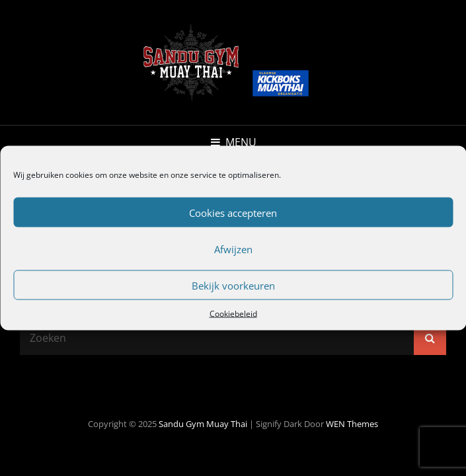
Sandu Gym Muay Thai (203, 424)
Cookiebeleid (233, 314)
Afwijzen (233, 249)
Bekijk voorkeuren (233, 285)
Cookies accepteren (233, 212)
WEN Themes (352, 424)
